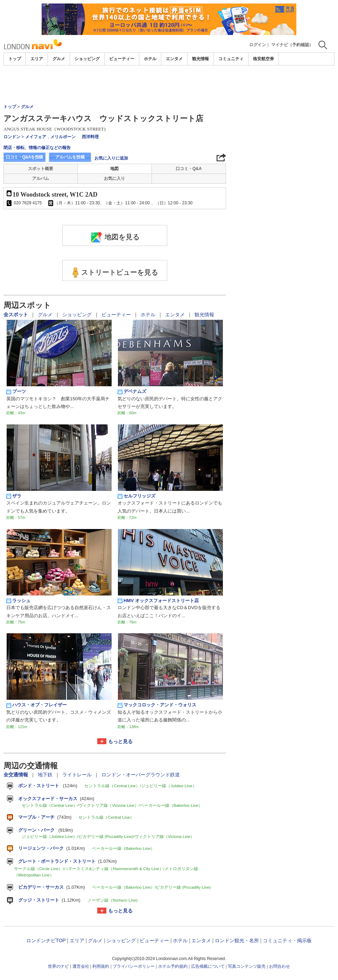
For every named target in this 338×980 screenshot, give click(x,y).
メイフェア (36, 137)
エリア (37, 59)
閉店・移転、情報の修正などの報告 (37, 148)
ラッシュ (18, 601)
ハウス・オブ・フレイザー (37, 705)
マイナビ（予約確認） (292, 45)
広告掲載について (208, 966)
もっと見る (120, 741)
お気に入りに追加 (111, 158)
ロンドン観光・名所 (237, 940)
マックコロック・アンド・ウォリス (157, 705)
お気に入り (114, 178)
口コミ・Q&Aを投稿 (24, 157)
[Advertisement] (169, 85)
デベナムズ (132, 392)
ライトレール (78, 775)
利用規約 (101, 966)
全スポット (16, 315)
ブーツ (16, 392)
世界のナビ (58, 966)
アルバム (41, 178)
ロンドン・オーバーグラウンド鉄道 (141, 775)
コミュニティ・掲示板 (287, 940)
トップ (15, 59)
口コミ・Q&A (189, 169)
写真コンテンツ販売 (247, 966)
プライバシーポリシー (134, 966)
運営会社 (81, 966)
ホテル (150, 59)
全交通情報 (16, 775)
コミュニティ (231, 59)
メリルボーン (63, 137)
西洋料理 (90, 137)
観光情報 (200, 59)
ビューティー (122, 59)
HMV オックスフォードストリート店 (158, 601)
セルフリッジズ (136, 496)
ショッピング (87, 59)
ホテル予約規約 (173, 966)
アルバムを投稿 (70, 157)
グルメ (59, 59)
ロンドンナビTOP (46, 940)
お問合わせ (280, 966)
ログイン (258, 45)
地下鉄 (46, 775)
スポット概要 (41, 169)
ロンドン (12, 137)
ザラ (14, 496)
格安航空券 (263, 59)
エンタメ (174, 59)
